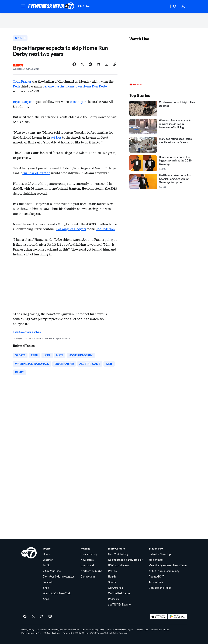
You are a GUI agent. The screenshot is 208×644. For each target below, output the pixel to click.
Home (46, 554)
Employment (156, 560)
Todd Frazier (22, 81)
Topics (47, 549)
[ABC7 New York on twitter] (33, 617)
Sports (112, 582)
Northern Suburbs (91, 571)
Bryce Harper (22, 101)
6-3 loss (56, 137)
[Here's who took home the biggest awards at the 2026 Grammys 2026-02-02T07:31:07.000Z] (162, 163)
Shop (46, 588)
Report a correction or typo (27, 332)
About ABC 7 (156, 577)
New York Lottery (118, 554)
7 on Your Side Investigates (59, 577)
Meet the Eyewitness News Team (168, 565)
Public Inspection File (31, 633)
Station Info (156, 549)
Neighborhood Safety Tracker (125, 560)
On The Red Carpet (119, 593)
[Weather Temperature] (164, 6)
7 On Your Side (52, 571)
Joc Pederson (105, 229)
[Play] (162, 63)
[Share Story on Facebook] (74, 64)
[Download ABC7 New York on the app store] (159, 617)
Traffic (47, 565)
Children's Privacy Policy (93, 630)
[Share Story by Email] (106, 64)
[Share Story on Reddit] (90, 64)
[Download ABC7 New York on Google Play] (177, 617)
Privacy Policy (28, 630)
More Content (117, 549)
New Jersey (87, 560)
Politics (112, 571)
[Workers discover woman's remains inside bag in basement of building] (162, 127)
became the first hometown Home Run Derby (75, 86)
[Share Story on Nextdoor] (98, 64)
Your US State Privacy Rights (120, 630)
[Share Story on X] (82, 64)
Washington (78, 101)
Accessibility (156, 582)
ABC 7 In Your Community (164, 571)
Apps (46, 599)
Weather (48, 560)
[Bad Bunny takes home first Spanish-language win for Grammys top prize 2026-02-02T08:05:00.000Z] (162, 182)
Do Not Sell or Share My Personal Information (58, 630)
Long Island (87, 565)
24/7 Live (84, 6)
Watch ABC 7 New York (57, 593)
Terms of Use (142, 630)
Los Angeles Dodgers (71, 229)
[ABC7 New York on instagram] (42, 617)
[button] (23, 6)
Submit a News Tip (160, 554)
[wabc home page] (29, 553)
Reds (16, 86)
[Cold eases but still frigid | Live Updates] (162, 108)
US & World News (118, 565)
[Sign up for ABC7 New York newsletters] (50, 617)
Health (112, 577)
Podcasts (113, 599)
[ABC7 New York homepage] (51, 6)
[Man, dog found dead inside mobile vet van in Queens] (162, 145)
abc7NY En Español (120, 605)
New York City (89, 554)
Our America (115, 588)
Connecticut (88, 577)
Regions (85, 549)
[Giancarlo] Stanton (36, 173)
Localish (48, 582)
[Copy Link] (115, 64)
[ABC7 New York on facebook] (25, 617)
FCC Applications (52, 633)
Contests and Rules (160, 588)
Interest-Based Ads (160, 630)
